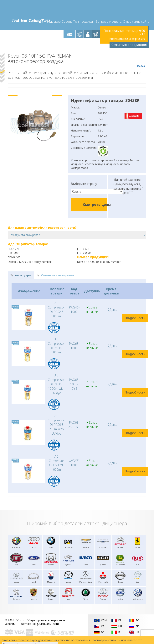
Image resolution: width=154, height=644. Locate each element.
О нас (127, 21)
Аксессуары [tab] (21, 275)
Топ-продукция (84, 21)
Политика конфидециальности (39, 624)
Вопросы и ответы (109, 21)
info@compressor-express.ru (127, 39)
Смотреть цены (97, 204)
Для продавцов (50, 21)
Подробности (135, 318)
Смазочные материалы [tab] (55, 275)
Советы (67, 21)
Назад (141, 60)
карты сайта (141, 21)
